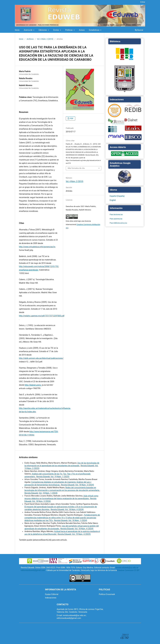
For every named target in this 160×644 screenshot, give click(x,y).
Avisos (82, 30)
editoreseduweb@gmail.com (33, 570)
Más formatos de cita (76, 168)
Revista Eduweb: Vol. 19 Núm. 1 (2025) (53, 477)
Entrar (143, 2)
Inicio (17, 30)
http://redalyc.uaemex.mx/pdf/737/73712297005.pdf (42, 316)
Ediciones (43, 30)
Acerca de (28, 30)
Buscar (139, 30)
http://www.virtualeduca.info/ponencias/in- (37, 247)
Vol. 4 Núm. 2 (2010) (45, 39)
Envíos (56, 30)
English (113, 200)
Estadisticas (94, 30)
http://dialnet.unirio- (33, 385)
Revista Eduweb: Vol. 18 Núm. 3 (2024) (77, 485)
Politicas (69, 30)
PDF (71, 118)
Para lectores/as (116, 214)
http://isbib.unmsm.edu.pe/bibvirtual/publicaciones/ (41, 358)
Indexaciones (51, 598)
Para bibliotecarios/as (118, 223)
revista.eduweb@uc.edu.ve (127, 568)
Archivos (30, 39)
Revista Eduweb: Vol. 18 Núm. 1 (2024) (41, 493)
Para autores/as (116, 219)
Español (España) (117, 196)
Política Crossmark (107, 594)
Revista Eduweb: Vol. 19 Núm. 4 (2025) (74, 534)
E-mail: (60, 615)
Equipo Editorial (52, 594)
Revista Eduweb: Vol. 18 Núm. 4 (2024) (67, 509)
